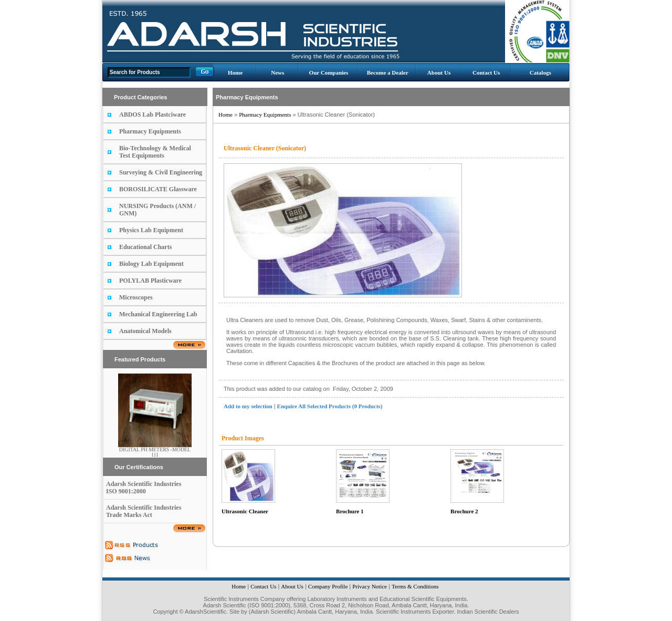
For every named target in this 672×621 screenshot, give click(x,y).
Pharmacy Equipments (150, 131)
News (277, 73)
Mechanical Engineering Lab (158, 314)
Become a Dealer (388, 73)
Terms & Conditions (415, 586)
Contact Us (486, 73)
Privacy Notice (370, 586)
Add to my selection (248, 406)
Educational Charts (145, 247)
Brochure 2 (464, 511)
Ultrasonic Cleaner (245, 511)
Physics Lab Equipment (151, 230)
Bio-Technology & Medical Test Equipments (155, 152)
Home (235, 73)
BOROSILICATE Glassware (158, 189)
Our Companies (329, 73)
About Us (439, 73)
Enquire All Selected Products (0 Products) (330, 406)
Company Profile (328, 586)
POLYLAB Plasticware (150, 281)
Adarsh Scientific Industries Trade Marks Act (144, 511)
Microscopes (136, 297)
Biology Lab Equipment (151, 264)
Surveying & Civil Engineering (161, 172)
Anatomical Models (145, 331)
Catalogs (540, 73)
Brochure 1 (350, 511)
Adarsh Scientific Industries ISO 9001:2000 (144, 488)
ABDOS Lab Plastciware (153, 115)
